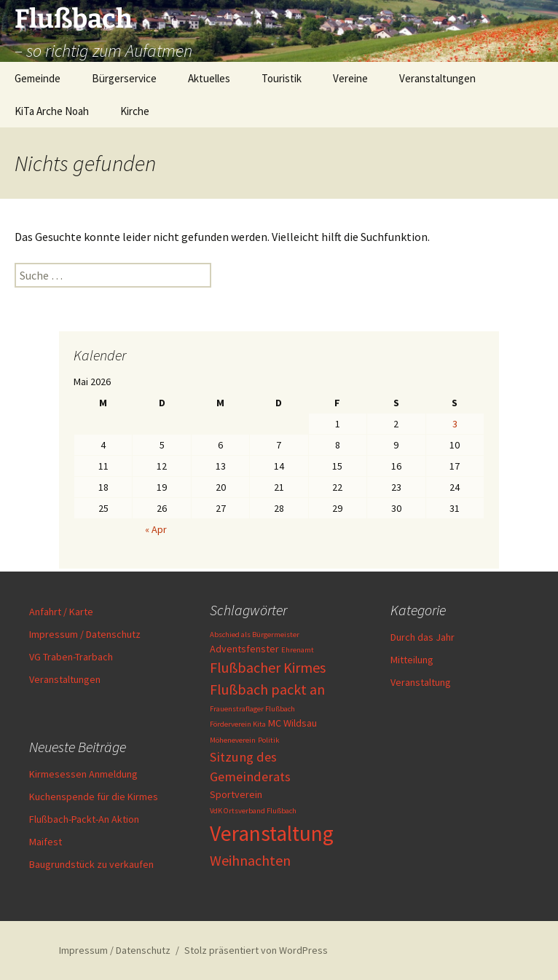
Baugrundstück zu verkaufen (91, 864)
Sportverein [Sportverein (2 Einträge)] (236, 794)
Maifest (46, 842)
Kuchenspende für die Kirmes (94, 797)
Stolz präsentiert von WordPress (256, 950)
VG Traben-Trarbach (71, 657)
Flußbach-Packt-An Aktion (84, 819)
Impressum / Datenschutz (85, 634)
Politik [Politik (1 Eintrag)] (269, 740)
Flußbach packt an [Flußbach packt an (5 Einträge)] (267, 689)
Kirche (135, 111)
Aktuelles (209, 78)
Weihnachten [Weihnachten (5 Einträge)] (250, 860)
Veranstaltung (421, 682)
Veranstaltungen (437, 78)
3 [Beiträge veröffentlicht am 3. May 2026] (455, 424)
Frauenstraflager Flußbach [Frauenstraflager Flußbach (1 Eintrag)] (252, 709)
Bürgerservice (124, 78)
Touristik (282, 78)
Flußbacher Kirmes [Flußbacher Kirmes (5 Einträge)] (268, 667)
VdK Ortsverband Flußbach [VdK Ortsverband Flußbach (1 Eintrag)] (253, 811)
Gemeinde (38, 78)
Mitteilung (412, 660)
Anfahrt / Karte (61, 612)
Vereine (350, 78)
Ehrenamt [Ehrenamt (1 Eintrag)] (298, 650)
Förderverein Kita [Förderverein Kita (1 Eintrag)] (238, 724)
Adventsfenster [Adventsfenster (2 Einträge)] (244, 649)
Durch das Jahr (423, 637)
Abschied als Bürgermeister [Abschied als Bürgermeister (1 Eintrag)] (255, 635)
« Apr (156, 529)
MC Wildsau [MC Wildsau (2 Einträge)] (292, 723)
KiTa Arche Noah (52, 111)
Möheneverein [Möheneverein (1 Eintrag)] (233, 740)
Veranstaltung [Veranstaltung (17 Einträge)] (272, 833)
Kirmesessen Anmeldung (83, 774)
